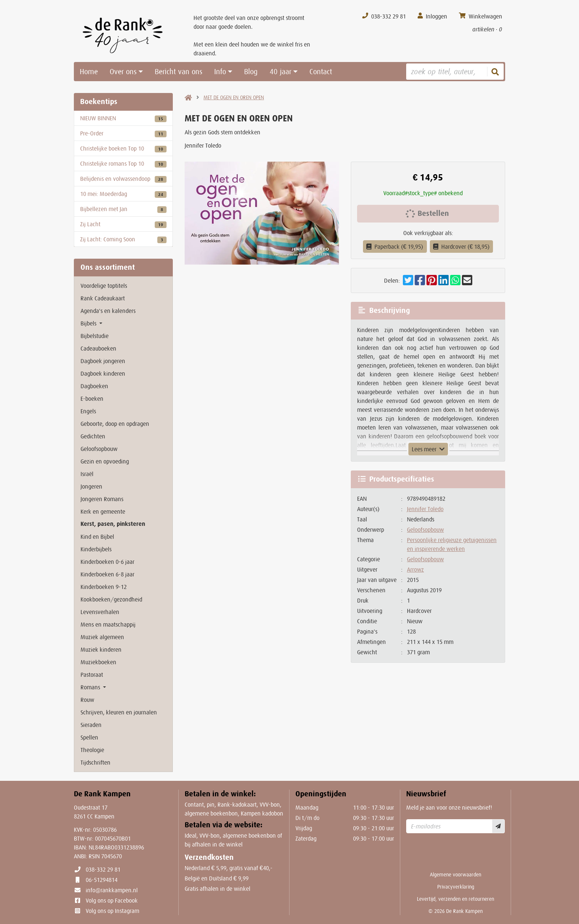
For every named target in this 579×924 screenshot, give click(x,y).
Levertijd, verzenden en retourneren (455, 899)
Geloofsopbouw (425, 530)
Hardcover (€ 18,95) (462, 246)
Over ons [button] (123, 72)
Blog (251, 72)
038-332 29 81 (103, 869)
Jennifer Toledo (425, 509)
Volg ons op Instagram (112, 911)
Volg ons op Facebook (112, 900)
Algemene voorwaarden (455, 875)
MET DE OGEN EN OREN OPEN (234, 97)
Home (89, 72)
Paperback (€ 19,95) (395, 246)
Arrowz (415, 569)
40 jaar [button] (280, 72)
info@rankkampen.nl (112, 890)
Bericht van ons (179, 72)
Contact (321, 72)
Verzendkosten (209, 857)
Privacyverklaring (456, 887)
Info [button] (220, 72)
